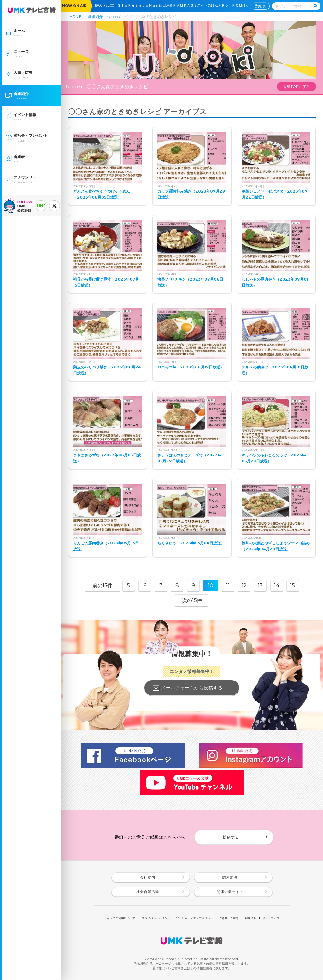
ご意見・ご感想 (229, 918)
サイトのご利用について (120, 918)
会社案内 (148, 877)
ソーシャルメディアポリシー (194, 918)
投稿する (231, 837)
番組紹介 (95, 17)
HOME (76, 17)
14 (277, 586)
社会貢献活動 (148, 892)
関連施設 (230, 877)
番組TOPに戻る (297, 87)
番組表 (260, 6)
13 (260, 586)
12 (244, 586)
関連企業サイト (230, 892)
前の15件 (102, 586)
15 (293, 586)
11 (228, 586)
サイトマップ (271, 918)
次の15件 (192, 600)
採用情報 (251, 918)
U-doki (115, 17)
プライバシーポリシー (156, 918)
